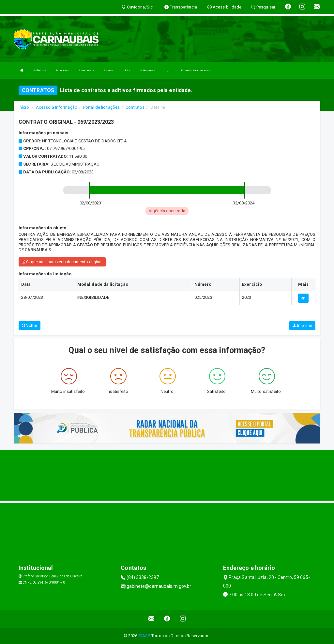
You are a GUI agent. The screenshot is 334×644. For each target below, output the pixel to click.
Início (24, 107)
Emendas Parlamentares (196, 70)
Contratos (135, 107)
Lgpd (168, 70)
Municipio (62, 70)
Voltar (30, 326)
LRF (127, 70)
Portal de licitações (101, 107)
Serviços (109, 70)
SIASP (144, 636)
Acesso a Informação (57, 107)
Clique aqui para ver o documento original (62, 262)
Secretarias (86, 70)
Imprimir (302, 326)
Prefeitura (40, 70)
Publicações (148, 70)
